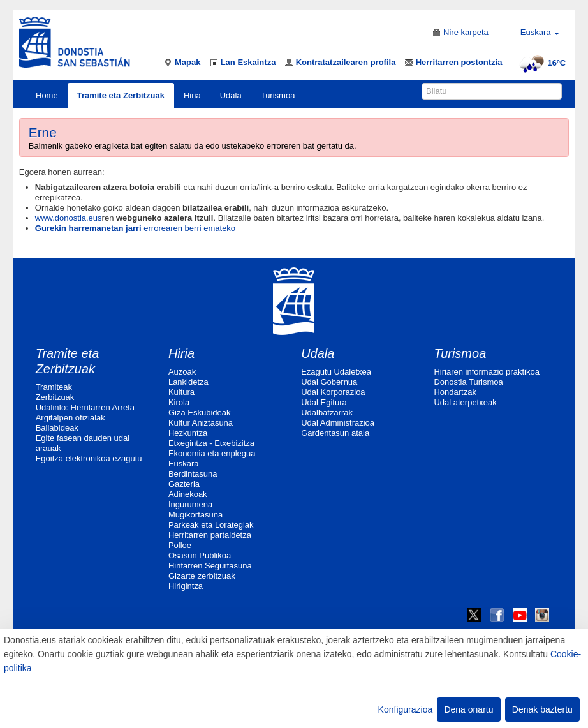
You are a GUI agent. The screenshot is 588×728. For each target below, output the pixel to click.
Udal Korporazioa (333, 392)
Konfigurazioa (406, 709)
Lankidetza (188, 382)
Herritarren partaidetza (210, 535)
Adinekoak (188, 494)
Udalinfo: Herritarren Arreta (85, 407)
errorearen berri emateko (135, 228)
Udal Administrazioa (338, 423)
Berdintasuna (193, 474)
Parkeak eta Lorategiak (211, 525)
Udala (231, 95)
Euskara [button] (540, 32)
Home (47, 95)
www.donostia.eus (69, 218)
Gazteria (184, 484)
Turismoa (278, 95)
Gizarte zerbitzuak (202, 576)
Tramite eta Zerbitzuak (121, 95)
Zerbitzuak (55, 397)
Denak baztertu (542, 709)
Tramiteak (54, 387)
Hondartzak (455, 392)
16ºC (541, 63)
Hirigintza (186, 586)
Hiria (192, 95)
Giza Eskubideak (200, 412)
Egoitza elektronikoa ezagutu (89, 458)
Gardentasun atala (335, 433)
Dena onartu (468, 709)
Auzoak (182, 372)
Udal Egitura (324, 402)
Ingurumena (190, 504)
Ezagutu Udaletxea (336, 372)
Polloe (180, 545)
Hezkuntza (188, 433)
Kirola (179, 402)
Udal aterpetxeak (465, 402)
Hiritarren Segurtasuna (210, 566)
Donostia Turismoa (468, 382)
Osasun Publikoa (200, 555)
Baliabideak (57, 428)
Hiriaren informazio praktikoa (486, 372)
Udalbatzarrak (327, 412)
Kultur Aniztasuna (201, 423)
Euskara (184, 464)
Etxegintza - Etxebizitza (211, 443)
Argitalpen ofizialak (70, 418)
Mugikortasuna (195, 515)
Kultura (181, 392)
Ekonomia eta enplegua (212, 453)
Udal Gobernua (329, 382)
